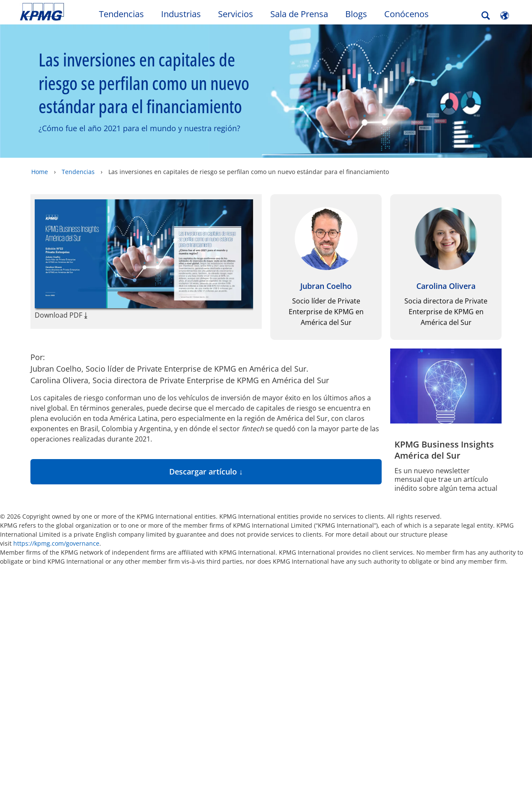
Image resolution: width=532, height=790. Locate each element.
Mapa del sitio (216, 586)
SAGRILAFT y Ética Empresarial (198, 718)
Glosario (321, 586)
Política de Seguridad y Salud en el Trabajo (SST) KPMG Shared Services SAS (200, 656)
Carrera (108, 638)
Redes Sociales (45, 680)
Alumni (35, 622)
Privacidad (83, 586)
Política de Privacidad (187, 694)
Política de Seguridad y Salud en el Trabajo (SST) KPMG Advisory (126, 682)
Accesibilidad (146, 586)
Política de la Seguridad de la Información (46, 705)
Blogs (356, 14)
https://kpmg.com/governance (56, 543)
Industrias (181, 14)
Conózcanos (116, 654)
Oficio (32, 586)
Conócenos (406, 14)
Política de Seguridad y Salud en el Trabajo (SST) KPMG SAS (51, 652)
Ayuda (273, 586)
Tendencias (121, 14)
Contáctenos (193, 622)
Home (40, 172)
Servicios (236, 14)
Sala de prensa (123, 622)
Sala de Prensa (299, 14)
